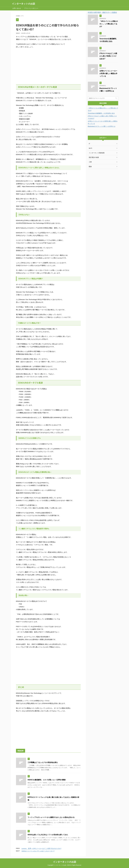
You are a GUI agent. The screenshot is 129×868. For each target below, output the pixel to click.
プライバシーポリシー (31, 8)
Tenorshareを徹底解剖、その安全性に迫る (101, 113)
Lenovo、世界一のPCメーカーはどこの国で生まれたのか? (41, 848)
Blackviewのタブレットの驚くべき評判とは (102, 126)
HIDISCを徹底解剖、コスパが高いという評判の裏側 (47, 780)
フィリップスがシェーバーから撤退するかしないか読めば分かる (51, 817)
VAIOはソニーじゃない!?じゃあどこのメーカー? (38, 851)
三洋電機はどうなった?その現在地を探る (43, 762)
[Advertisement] (48, 66)
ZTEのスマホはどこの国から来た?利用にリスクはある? (108, 56)
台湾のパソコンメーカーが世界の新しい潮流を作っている (108, 74)
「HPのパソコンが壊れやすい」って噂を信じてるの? (109, 24)
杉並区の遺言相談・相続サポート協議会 (102, 12)
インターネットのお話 (23, 4)
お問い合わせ (17, 8)
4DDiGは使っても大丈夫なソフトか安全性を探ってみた (48, 835)
